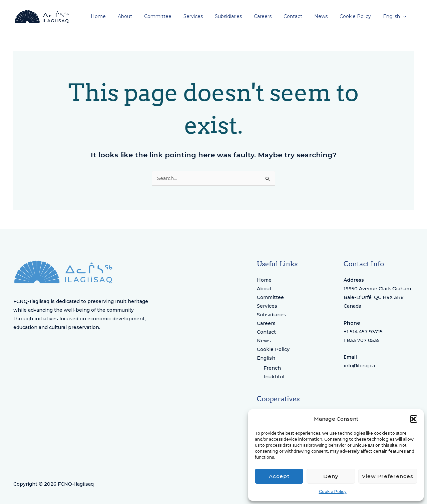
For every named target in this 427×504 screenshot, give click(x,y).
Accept (279, 476)
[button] (414, 419)
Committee (270, 297)
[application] (404, 16)
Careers (266, 323)
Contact (266, 332)
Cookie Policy (333, 491)
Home (264, 280)
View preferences (388, 476)
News (264, 341)
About (264, 289)
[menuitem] (396, 16)
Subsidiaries (272, 315)
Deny (331, 476)
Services (267, 306)
